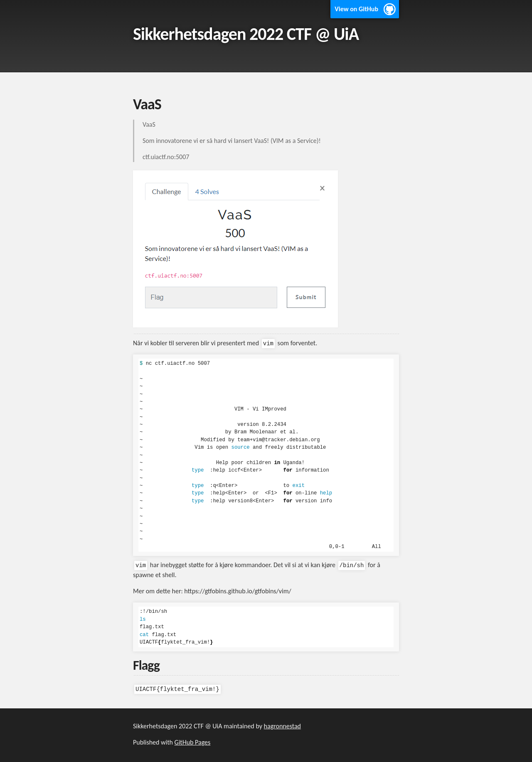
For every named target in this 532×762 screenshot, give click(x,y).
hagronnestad (282, 726)
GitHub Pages (193, 742)
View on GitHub (356, 9)
